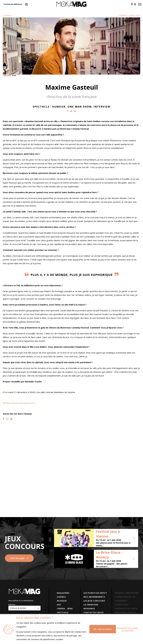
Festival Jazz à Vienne (108, 534)
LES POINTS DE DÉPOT (95, 593)
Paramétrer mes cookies (128, 628)
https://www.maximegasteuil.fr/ (20, 403)
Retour (7, 15)
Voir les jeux (19, 558)
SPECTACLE (63, 612)
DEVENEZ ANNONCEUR (127, 593)
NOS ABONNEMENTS (94, 597)
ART (59, 605)
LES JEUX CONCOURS (94, 601)
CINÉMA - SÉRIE (65, 608)
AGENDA (61, 597)
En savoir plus (128, 630)
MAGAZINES (63, 593)
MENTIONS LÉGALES (125, 612)
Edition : (12, 604)
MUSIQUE (62, 601)
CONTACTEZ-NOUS (94, 612)
